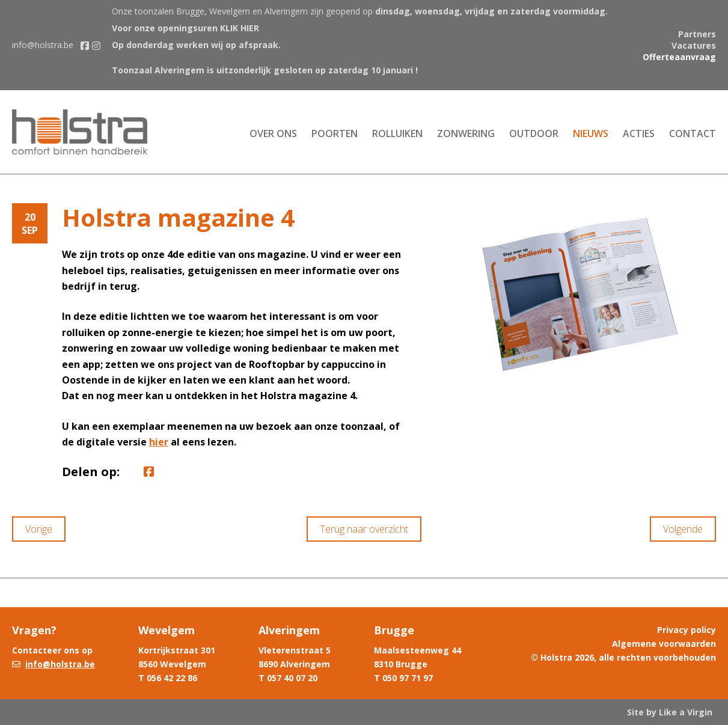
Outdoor (534, 133)
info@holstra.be (43, 45)
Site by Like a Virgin (670, 712)
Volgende (683, 529)
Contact (693, 133)
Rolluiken (397, 133)
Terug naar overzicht (364, 529)
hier (159, 442)
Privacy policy (687, 630)
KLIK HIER (240, 28)
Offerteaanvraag (679, 57)
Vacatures (694, 45)
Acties (639, 133)
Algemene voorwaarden (664, 644)
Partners (697, 34)
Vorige (39, 529)
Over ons (273, 133)
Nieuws (591, 133)
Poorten (335, 133)
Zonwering (466, 133)
